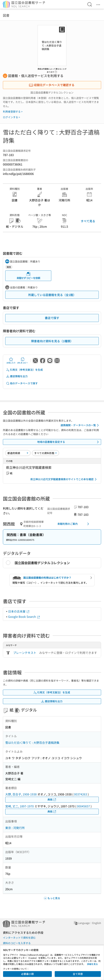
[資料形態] (45, 453)
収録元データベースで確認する (52, 85)
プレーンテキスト (25, 653)
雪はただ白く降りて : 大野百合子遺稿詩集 (32, 743)
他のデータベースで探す (22, 383)
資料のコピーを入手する (17, 943)
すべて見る (88, 221)
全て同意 (78, 974)
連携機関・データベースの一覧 (80, 425)
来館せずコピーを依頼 (28, 276)
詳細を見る (92, 964)
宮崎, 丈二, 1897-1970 (19, 806)
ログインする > (11, 117)
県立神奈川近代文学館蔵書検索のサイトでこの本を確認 (64, 479)
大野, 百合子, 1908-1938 (21, 794)
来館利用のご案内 (74, 524)
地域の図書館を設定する (69, 442)
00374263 (81, 794)
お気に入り (11, 361)
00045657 (83, 806)
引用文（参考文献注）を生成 (24, 370)
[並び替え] (18, 453)
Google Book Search (24, 617)
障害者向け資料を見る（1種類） (52, 341)
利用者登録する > (13, 111)
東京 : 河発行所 (15, 828)
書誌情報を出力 (17, 376)
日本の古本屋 (19, 611)
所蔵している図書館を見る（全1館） (52, 295)
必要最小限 (27, 974)
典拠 (52, 800)
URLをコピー (23, 361)
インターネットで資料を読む (19, 938)
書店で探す (52, 318)
